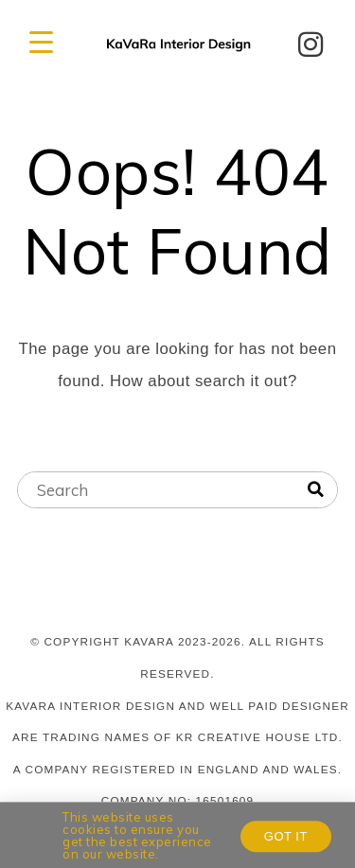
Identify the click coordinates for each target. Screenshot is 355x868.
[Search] (316, 490)
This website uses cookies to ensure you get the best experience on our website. (137, 837)
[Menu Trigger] (42, 43)
